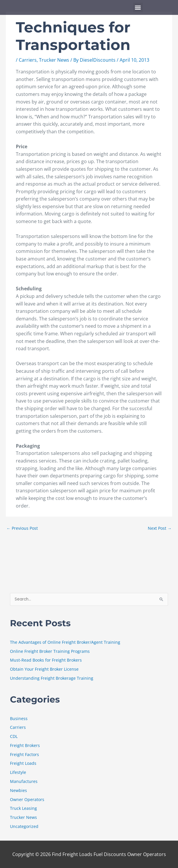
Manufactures (24, 781)
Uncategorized (24, 826)
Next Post (160, 528)
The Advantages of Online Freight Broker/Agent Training (65, 642)
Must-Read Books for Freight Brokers (46, 660)
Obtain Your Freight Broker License (44, 669)
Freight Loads (23, 763)
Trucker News (54, 60)
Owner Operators (27, 799)
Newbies (18, 790)
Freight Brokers (25, 745)
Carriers (28, 60)
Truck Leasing (23, 808)
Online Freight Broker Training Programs (50, 651)
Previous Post (22, 528)
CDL (14, 736)
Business (19, 718)
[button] (138, 7)
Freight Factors (24, 754)
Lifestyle (18, 772)
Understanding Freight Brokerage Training (52, 678)
